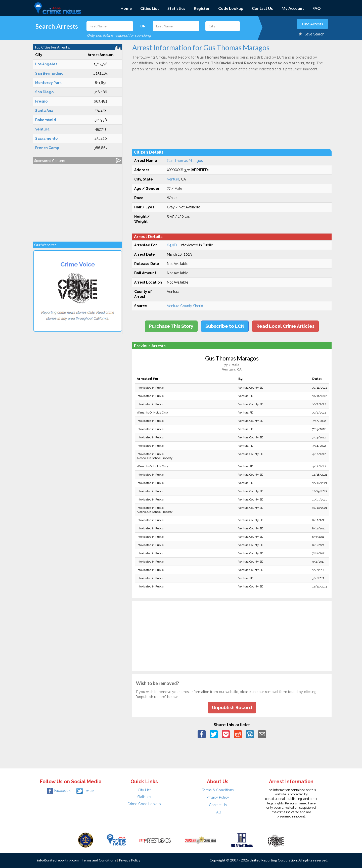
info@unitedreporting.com (58, 860)
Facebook (59, 791)
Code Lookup (231, 8)
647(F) (172, 245)
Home (126, 8)
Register (202, 8)
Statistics (176, 8)
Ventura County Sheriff (185, 306)
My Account (293, 8)
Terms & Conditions (218, 790)
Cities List (150, 8)
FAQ (317, 8)
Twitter (86, 791)
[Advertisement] (78, 200)
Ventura (173, 179)
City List (144, 790)
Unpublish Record (232, 707)
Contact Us (262, 8)
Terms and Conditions (99, 860)
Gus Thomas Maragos (185, 161)
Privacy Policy (218, 797)
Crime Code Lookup (144, 804)
